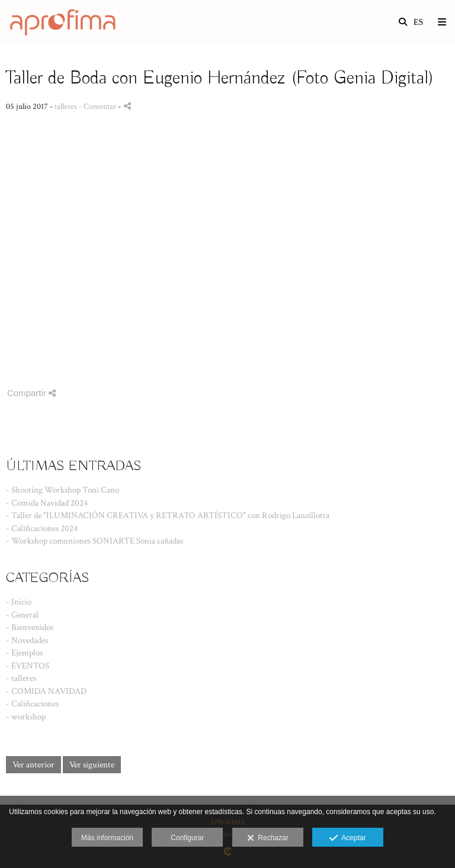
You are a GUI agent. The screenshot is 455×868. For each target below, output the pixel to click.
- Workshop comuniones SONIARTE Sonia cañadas (94, 541)
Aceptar (347, 838)
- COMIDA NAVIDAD (47, 691)
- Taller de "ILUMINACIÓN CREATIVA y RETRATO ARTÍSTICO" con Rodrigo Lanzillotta (168, 515)
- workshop (26, 717)
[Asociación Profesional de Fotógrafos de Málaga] (61, 22)
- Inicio (19, 602)
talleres (66, 107)
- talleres (21, 678)
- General (22, 615)
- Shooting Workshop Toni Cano (63, 490)
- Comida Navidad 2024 (47, 503)
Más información (107, 838)
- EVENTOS (28, 666)
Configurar (187, 838)
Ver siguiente (92, 765)
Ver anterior (33, 765)
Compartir (31, 393)
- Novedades (27, 640)
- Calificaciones (32, 704)
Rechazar (268, 838)
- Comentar (98, 107)
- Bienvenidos (30, 627)
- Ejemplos (24, 653)
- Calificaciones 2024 (42, 528)
